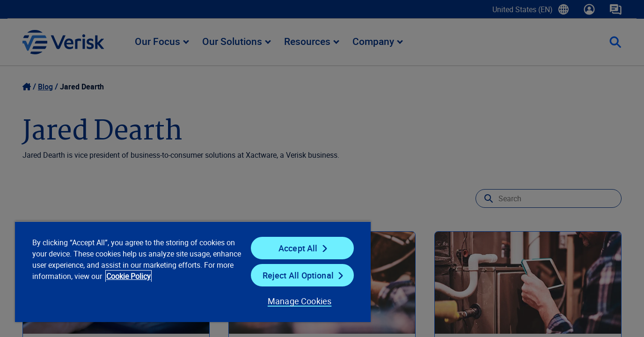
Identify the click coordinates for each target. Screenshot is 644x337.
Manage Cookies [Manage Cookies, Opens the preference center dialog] (300, 301)
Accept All (298, 248)
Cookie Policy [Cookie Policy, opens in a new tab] (128, 276)
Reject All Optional (298, 275)
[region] (193, 271)
